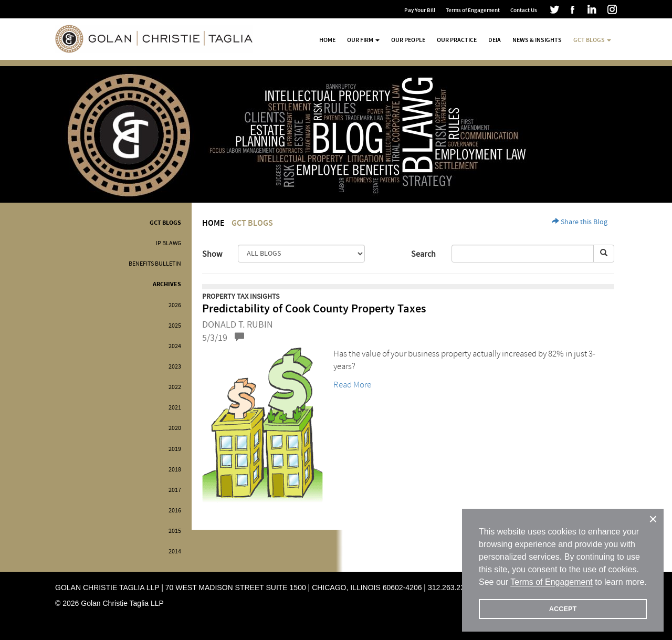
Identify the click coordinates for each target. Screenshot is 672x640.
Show (212, 254)
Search (423, 254)
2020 (175, 428)
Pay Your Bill (420, 10)
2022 (175, 387)
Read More (352, 385)
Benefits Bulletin (155, 264)
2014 (175, 552)
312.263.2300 (450, 587)
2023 (175, 367)
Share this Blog (580, 222)
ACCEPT (563, 609)
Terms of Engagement (473, 10)
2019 (175, 449)
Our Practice (457, 40)
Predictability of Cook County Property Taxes (314, 309)
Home (327, 40)
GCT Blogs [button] (592, 40)
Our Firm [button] (363, 40)
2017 (175, 490)
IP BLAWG (169, 243)
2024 (175, 346)
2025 (175, 326)
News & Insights (537, 40)
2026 (175, 305)
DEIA (495, 40)
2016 (175, 511)
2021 (175, 408)
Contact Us (524, 10)
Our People (408, 40)
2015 (175, 531)
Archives (167, 284)
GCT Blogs (165, 223)
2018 (175, 470)
